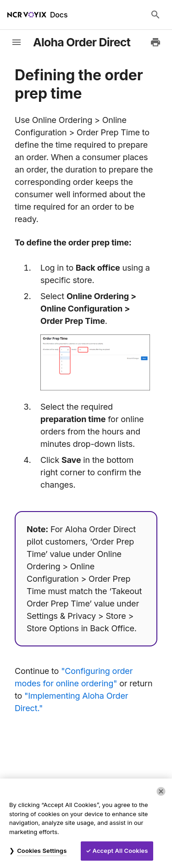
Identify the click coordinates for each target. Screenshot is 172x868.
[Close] (161, 791)
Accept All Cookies (120, 851)
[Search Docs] (155, 15)
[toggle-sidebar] (17, 42)
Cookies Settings (42, 851)
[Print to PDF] (155, 42)
